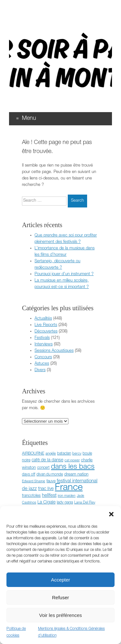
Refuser (60, 597)
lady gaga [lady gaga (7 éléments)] (65, 503)
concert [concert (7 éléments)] (43, 468)
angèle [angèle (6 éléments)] (51, 454)
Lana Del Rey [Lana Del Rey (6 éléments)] (85, 503)
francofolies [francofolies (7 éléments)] (31, 496)
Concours (43, 357)
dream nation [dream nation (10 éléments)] (76, 475)
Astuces (42, 364)
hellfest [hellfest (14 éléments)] (49, 496)
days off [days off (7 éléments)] (29, 475)
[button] (111, 514)
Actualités (43, 319)
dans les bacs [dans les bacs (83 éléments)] (73, 467)
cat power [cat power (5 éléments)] (72, 461)
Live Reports (46, 325)
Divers (40, 370)
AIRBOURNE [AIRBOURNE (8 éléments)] (33, 454)
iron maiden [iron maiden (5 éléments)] (67, 496)
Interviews (44, 345)
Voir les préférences (60, 615)
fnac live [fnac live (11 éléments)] (46, 489)
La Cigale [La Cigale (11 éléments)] (46, 503)
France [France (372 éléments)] (69, 488)
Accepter (60, 580)
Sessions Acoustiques (54, 351)
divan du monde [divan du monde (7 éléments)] (50, 475)
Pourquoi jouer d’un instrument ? (64, 274)
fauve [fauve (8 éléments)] (51, 481)
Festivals (42, 338)
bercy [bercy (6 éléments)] (77, 454)
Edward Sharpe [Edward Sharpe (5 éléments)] (34, 481)
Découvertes (46, 332)
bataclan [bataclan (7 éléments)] (64, 454)
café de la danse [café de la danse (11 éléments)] (47, 460)
